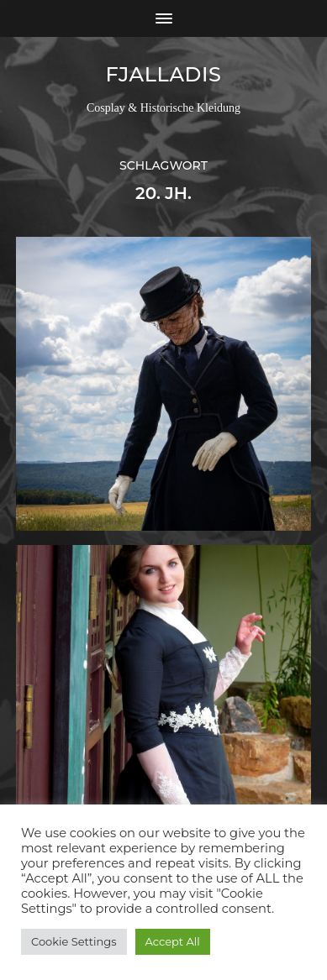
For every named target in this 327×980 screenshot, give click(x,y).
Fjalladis (163, 74)
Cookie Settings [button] (74, 941)
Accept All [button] (173, 941)
